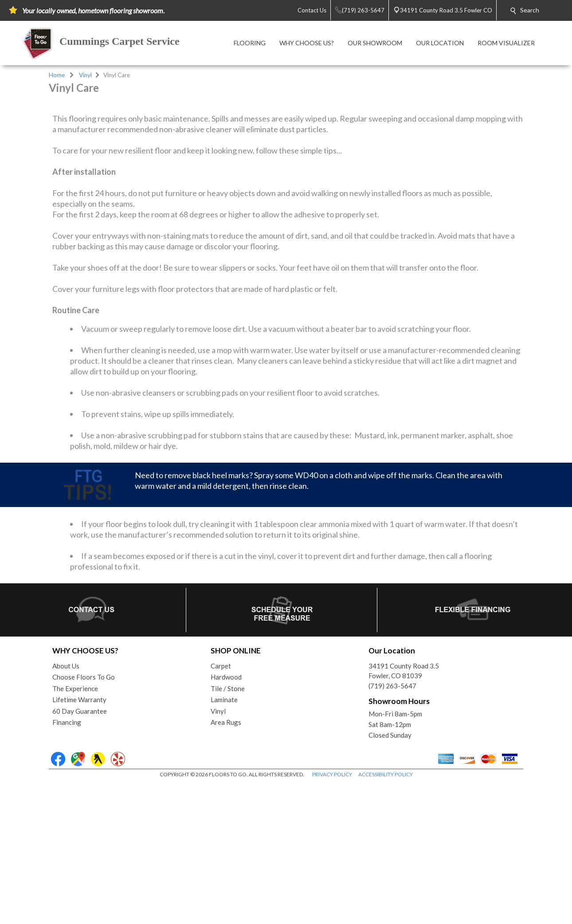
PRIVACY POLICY (332, 916)
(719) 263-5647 (392, 828)
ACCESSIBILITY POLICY (386, 916)
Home (57, 75)
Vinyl (85, 75)
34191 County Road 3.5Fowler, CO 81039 (404, 813)
